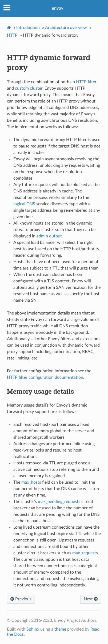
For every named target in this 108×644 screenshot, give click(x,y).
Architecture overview (66, 28)
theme (60, 629)
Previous (21, 599)
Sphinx (33, 629)
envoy (57, 8)
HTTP (12, 35)
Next (91, 599)
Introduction (28, 28)
